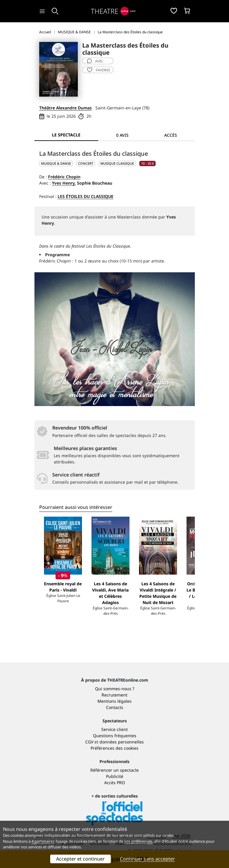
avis (95, 61)
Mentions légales (114, 701)
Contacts (115, 707)
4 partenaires (43, 841)
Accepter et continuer (80, 859)
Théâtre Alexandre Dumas (65, 108)
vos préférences (138, 841)
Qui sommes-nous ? (115, 689)
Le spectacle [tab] (66, 135)
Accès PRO (115, 783)
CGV (89, 742)
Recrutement (114, 695)
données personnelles (122, 742)
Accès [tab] (171, 135)
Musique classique (117, 163)
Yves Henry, (64, 183)
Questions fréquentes (115, 736)
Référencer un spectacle (114, 770)
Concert (86, 163)
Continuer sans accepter (147, 859)
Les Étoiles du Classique (86, 196)
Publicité (115, 776)
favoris (99, 70)
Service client (114, 729)
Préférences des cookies (114, 748)
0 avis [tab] (122, 135)
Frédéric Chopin (64, 177)
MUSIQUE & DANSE (56, 163)
